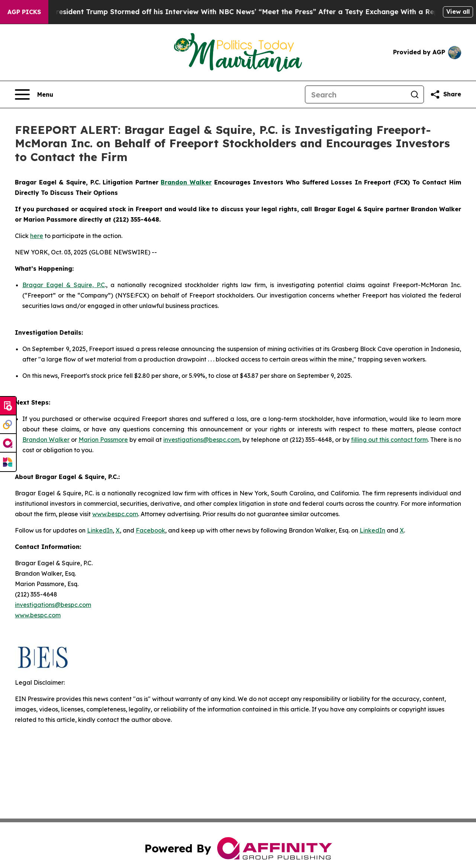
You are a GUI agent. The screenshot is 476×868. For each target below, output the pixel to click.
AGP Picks (24, 12)
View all (458, 12)
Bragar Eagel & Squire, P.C (64, 285)
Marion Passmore (103, 440)
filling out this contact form (389, 440)
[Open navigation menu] (34, 94)
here (37, 236)
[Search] (356, 94)
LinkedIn (100, 530)
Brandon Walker (46, 440)
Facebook (150, 530)
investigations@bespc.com (201, 440)
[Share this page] (446, 94)
